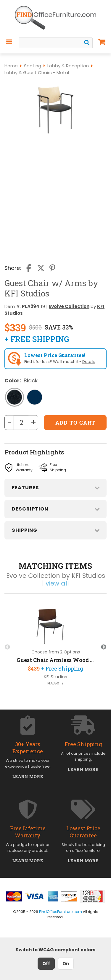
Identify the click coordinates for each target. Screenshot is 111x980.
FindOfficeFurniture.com (61, 912)
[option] (55, 647)
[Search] (87, 43)
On (66, 964)
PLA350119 (55, 683)
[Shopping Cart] (102, 42)
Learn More (28, 776)
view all (57, 583)
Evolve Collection (69, 306)
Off (46, 964)
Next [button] (104, 647)
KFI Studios (55, 677)
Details (89, 362)
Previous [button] (7, 647)
